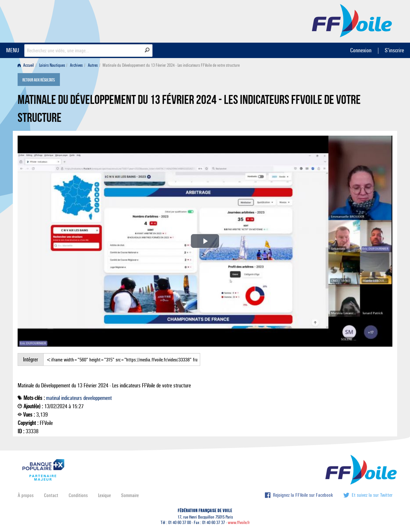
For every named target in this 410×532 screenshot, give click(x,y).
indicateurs (72, 398)
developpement (98, 398)
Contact (51, 495)
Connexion (361, 50)
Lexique (104, 495)
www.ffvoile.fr (239, 523)
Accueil (26, 65)
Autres (93, 65)
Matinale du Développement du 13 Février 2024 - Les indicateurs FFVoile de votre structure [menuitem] (171, 65)
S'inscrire (394, 50)
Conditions (78, 495)
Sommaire (130, 495)
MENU (13, 50)
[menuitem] (27, 65)
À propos (26, 495)
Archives (76, 65)
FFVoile (352, 20)
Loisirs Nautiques (52, 65)
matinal (53, 398)
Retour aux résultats (39, 80)
